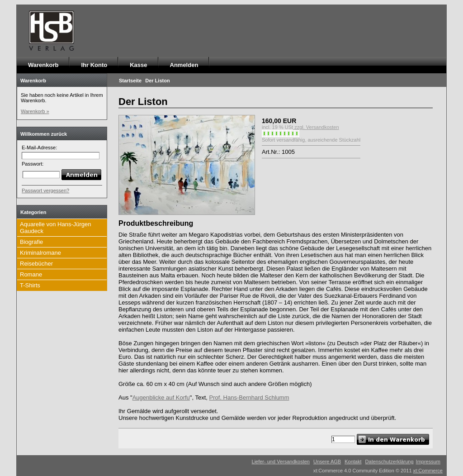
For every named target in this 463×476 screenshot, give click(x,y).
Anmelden (184, 65)
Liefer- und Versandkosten (281, 462)
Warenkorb (43, 65)
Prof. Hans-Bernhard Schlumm (249, 397)
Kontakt (353, 462)
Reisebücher (36, 264)
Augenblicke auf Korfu (161, 397)
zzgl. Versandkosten (316, 127)
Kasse (138, 65)
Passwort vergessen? (45, 190)
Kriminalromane (40, 253)
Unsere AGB (327, 462)
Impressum (428, 462)
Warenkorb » (35, 111)
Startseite (130, 81)
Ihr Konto (94, 65)
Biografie (31, 242)
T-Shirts (30, 285)
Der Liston (157, 81)
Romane (31, 274)
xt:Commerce (428, 471)
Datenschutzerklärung (390, 462)
